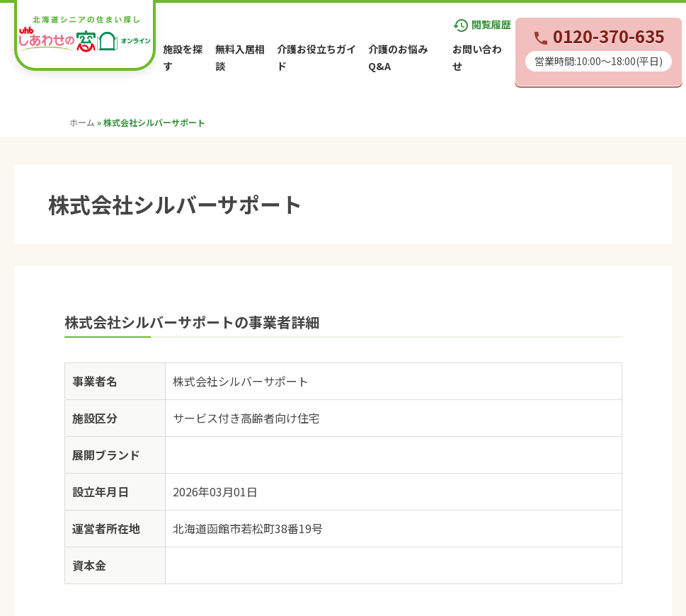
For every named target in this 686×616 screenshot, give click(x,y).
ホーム (82, 122)
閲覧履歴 (482, 24)
